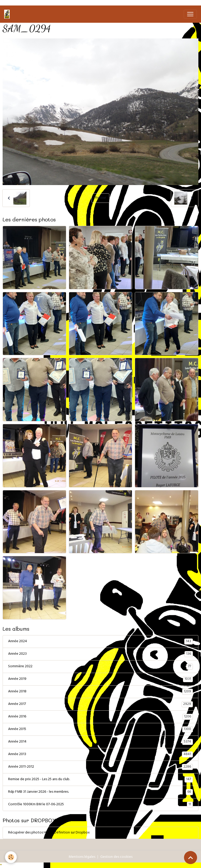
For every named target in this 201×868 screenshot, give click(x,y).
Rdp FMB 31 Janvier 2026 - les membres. (100, 792)
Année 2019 (100, 679)
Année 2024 (100, 642)
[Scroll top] (191, 858)
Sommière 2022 (100, 667)
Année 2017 (100, 704)
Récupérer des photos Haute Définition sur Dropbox (49, 833)
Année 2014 (100, 742)
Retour (100, 198)
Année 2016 (100, 717)
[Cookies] (11, 857)
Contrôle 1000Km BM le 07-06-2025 (100, 805)
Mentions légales (82, 857)
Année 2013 (100, 755)
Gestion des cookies (116, 857)
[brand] (8, 14)
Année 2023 (100, 654)
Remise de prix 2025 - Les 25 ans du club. (100, 780)
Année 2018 (100, 692)
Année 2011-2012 (100, 767)
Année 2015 (100, 729)
